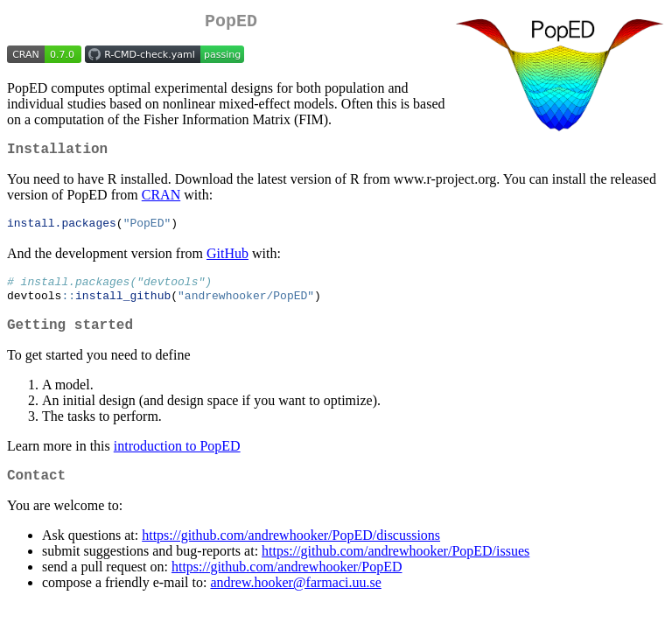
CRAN (161, 202)
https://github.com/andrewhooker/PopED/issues (395, 569)
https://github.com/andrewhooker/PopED (287, 585)
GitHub (227, 261)
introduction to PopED (177, 461)
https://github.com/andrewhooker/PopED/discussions (291, 553)
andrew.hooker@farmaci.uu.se (295, 601)
